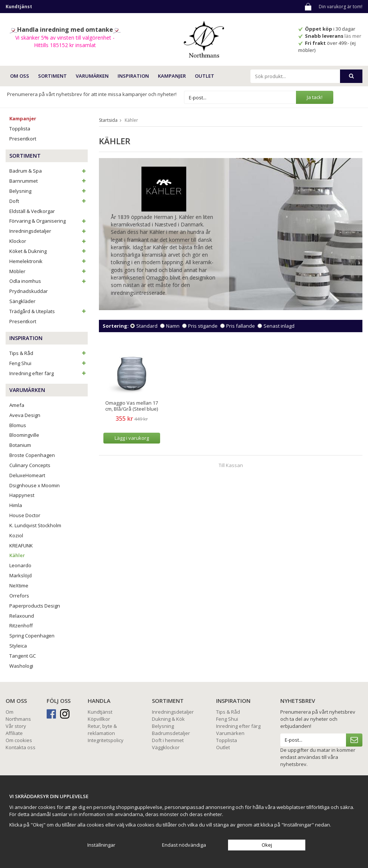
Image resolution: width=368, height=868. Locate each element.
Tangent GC (23, 656)
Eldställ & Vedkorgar (32, 211)
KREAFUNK (21, 546)
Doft (49, 201)
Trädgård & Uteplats (49, 311)
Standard (147, 326)
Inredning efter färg (49, 373)
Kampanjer (172, 76)
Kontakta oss (21, 747)
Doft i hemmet (168, 740)
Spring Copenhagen (32, 636)
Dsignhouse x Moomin (35, 485)
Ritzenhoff (21, 625)
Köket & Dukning (49, 251)
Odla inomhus (49, 281)
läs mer (353, 36)
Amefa (17, 405)
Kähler (17, 555)
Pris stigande (203, 326)
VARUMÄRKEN (92, 76)
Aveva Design (25, 415)
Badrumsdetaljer (171, 733)
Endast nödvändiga (184, 845)
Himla (16, 505)
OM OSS (20, 76)
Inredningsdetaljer (49, 231)
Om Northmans (18, 715)
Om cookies (19, 740)
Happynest (22, 495)
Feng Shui (49, 363)
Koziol (16, 535)
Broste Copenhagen (32, 455)
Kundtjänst (100, 712)
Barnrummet (49, 181)
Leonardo (20, 565)
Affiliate (14, 733)
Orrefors (19, 596)
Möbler (49, 271)
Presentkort (23, 139)
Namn (173, 326)
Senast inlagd (279, 326)
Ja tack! (315, 97)
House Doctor (25, 515)
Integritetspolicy (106, 740)
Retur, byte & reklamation (102, 730)
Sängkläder (22, 301)
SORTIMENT (52, 76)
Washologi (21, 666)
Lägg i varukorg (132, 438)
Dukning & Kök (168, 719)
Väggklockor (166, 747)
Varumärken (230, 733)
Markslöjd (21, 575)
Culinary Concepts (30, 465)
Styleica (18, 646)
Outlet (205, 76)
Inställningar (101, 845)
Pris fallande (241, 326)
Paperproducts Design (35, 606)
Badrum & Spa (49, 171)
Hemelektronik (49, 261)
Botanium (20, 445)
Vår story (16, 726)
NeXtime (19, 586)
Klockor (49, 241)
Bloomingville (24, 435)
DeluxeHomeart (27, 475)
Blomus (18, 425)
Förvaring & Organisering (49, 221)
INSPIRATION (133, 76)
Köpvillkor (99, 719)
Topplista (20, 129)
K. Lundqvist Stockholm (35, 525)
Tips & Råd (49, 353)
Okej (267, 845)
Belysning (49, 191)
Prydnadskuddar (29, 291)
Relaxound (22, 616)
